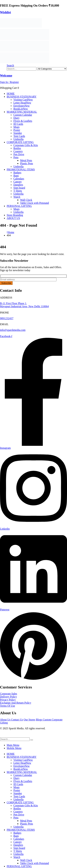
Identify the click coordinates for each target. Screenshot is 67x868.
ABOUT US (13, 218)
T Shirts (18, 191)
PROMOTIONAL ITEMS (21, 169)
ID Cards (18, 124)
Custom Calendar (23, 115)
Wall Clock (26, 200)
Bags (16, 176)
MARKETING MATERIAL (22, 112)
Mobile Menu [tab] (14, 748)
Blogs (39, 720)
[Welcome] (33, 79)
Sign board (19, 188)
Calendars (19, 179)
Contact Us (17, 720)
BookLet (21, 109)
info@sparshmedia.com (13, 330)
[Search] (32, 740)
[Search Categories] (52, 69)
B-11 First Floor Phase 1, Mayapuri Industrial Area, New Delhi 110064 (24, 305)
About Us (6, 720)
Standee (18, 133)
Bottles (17, 148)
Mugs (16, 127)
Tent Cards (19, 136)
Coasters (18, 151)
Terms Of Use (8, 706)
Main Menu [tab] (13, 745)
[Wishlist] (33, 12)
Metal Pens (26, 160)
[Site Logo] (21, 27)
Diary (16, 118)
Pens (16, 157)
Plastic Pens (27, 163)
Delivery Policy (8, 697)
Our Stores (29, 720)
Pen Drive (19, 154)
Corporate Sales (9, 694)
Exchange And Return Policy (16, 703)
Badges (17, 173)
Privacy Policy (8, 700)
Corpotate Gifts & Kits (26, 145)
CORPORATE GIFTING (20, 142)
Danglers (18, 185)
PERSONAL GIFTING (19, 206)
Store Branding (15, 215)
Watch (17, 197)
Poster (17, 130)
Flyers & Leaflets (23, 121)
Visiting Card (23, 100)
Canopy (18, 182)
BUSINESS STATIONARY (22, 97)
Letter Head (22, 103)
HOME (11, 94)
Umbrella (18, 139)
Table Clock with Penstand (35, 203)
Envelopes (22, 106)
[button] (10, 65)
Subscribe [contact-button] (6, 283)
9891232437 (7, 318)
